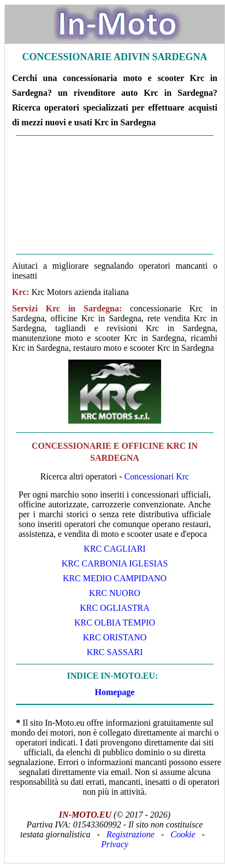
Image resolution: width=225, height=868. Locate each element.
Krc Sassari (115, 652)
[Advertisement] (115, 195)
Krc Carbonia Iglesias (115, 563)
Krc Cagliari (114, 549)
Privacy (115, 844)
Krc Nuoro (115, 593)
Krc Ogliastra (115, 608)
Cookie (183, 834)
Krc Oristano (115, 637)
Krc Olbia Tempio (115, 623)
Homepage (115, 692)
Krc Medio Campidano (115, 578)
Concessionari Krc (157, 476)
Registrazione (131, 834)
